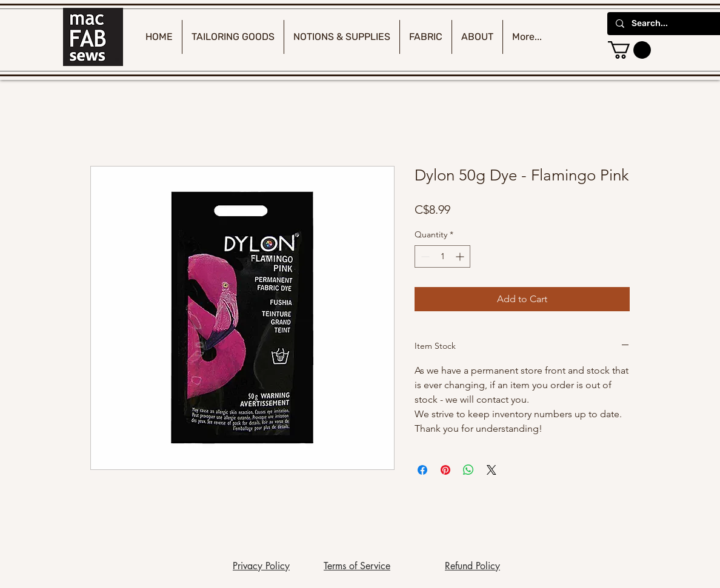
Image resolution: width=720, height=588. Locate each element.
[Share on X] (492, 470)
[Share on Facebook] (422, 470)
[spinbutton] (442, 256)
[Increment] (461, 256)
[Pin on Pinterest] (445, 470)
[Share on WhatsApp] (468, 470)
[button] (629, 50)
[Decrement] (424, 256)
